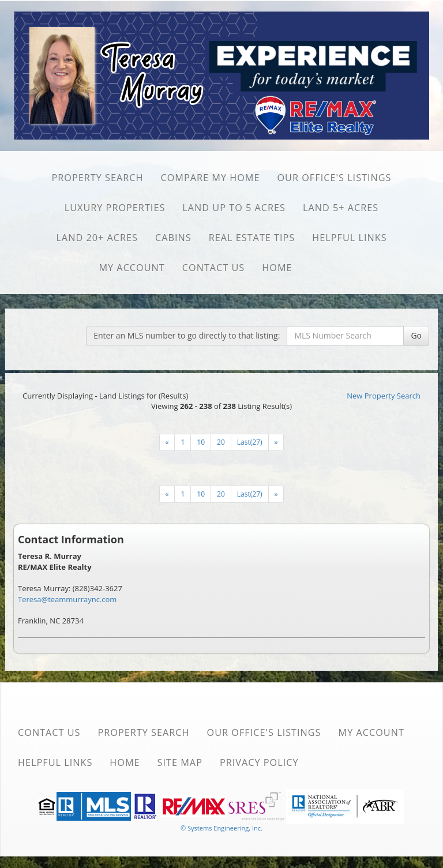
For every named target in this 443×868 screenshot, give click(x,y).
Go (416, 335)
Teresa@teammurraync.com (67, 599)
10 (201, 442)
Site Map (180, 762)
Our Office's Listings (334, 178)
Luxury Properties (115, 208)
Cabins (173, 238)
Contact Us (214, 268)
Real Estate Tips (252, 238)
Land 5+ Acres (341, 208)
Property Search (97, 178)
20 (221, 442)
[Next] (167, 442)
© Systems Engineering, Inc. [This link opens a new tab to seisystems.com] (221, 828)
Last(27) (250, 442)
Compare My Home (210, 178)
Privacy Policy (259, 762)
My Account (132, 268)
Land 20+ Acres (97, 238)
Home (277, 268)
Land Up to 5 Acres (234, 208)
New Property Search (384, 396)
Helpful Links (349, 238)
